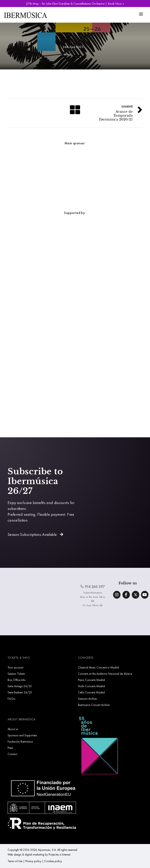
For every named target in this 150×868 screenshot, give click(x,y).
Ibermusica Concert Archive (94, 705)
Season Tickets (16, 674)
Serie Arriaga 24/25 (20, 686)
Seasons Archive (87, 699)
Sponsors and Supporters (22, 735)
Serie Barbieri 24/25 (20, 692)
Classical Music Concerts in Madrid (98, 667)
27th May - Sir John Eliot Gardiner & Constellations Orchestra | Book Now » (75, 4)
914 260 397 (93, 587)
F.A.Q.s (11, 699)
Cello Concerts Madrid (91, 692)
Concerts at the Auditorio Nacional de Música (105, 674)
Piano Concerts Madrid (91, 680)
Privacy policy (33, 861)
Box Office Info (17, 680)
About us (13, 729)
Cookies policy (53, 861)
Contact (12, 754)
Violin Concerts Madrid (91, 686)
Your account (15, 667)
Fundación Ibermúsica (20, 742)
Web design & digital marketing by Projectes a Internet (39, 854)
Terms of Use (15, 861)
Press (10, 748)
